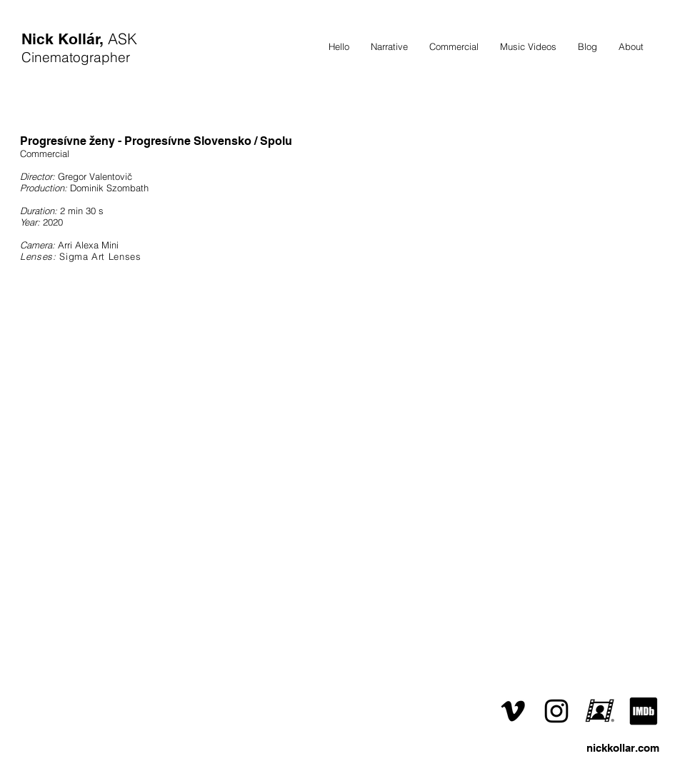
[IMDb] (644, 711)
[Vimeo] (513, 711)
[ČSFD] (600, 711)
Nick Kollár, (65, 39)
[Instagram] (556, 711)
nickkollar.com (623, 748)
